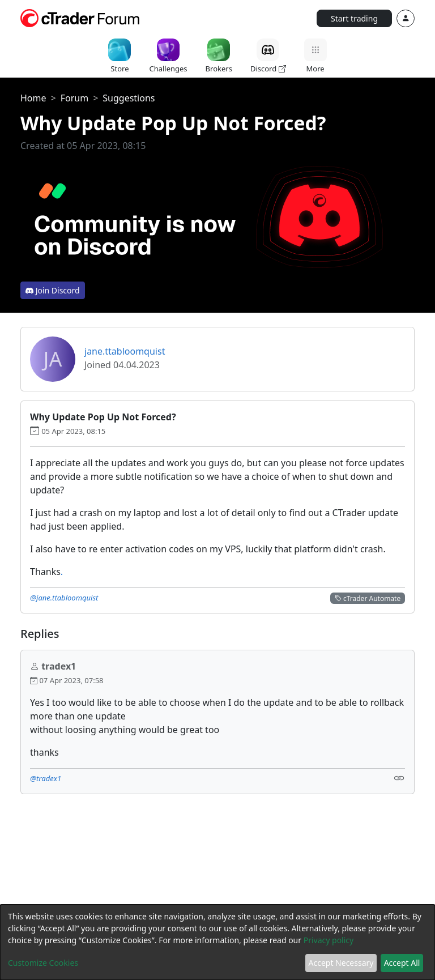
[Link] (399, 777)
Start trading (354, 18)
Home (33, 98)
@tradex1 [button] (46, 778)
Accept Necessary (341, 963)
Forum (74, 98)
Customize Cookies (43, 963)
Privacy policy (329, 940)
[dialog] (217, 942)
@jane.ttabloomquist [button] (64, 598)
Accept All (402, 963)
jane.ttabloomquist (125, 351)
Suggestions (129, 98)
